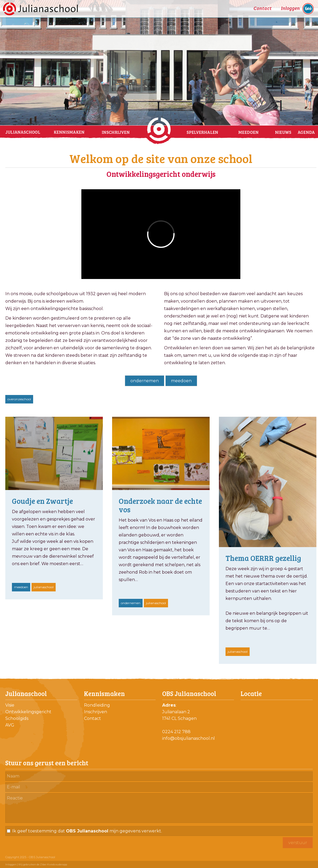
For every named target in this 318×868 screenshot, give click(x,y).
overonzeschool (19, 399)
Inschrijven (96, 712)
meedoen (181, 381)
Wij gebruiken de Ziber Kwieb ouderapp (43, 864)
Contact (92, 718)
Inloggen (11, 864)
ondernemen (145, 381)
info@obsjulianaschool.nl (189, 738)
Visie (10, 705)
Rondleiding (97, 705)
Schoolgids (17, 718)
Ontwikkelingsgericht (28, 712)
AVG (10, 725)
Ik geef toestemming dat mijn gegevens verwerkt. (87, 831)
